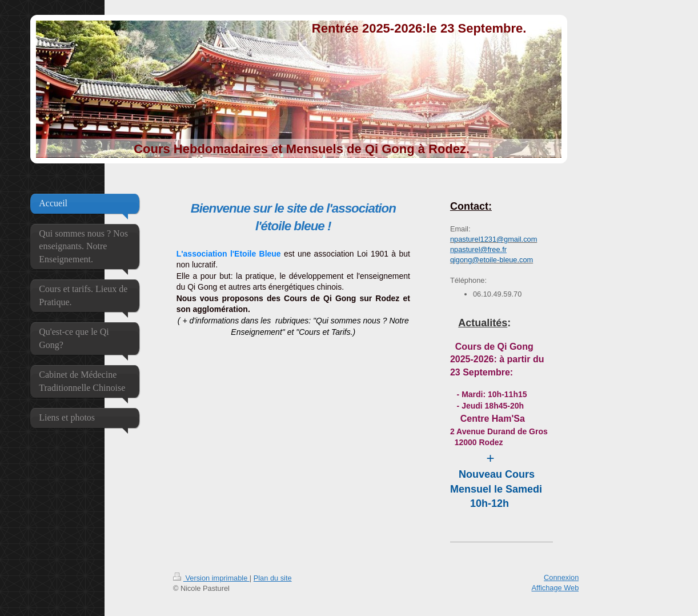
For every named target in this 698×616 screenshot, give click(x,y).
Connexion (561, 577)
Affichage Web (555, 588)
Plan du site (273, 578)
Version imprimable (211, 578)
